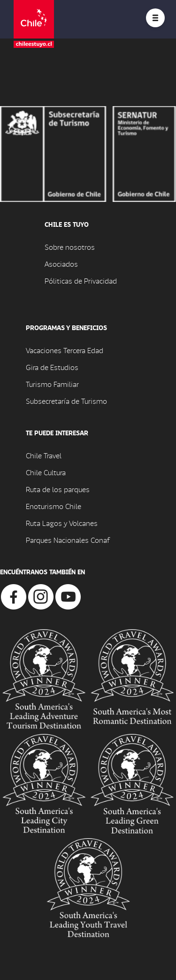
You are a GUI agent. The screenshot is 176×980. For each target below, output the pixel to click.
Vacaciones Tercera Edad (65, 350)
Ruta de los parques (58, 489)
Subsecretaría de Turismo (66, 401)
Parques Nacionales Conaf (68, 540)
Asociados (61, 264)
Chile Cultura (46, 472)
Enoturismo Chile (54, 506)
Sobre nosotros (70, 247)
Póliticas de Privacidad (81, 281)
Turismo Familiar (52, 384)
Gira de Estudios (52, 367)
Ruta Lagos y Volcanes (62, 523)
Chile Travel (44, 455)
